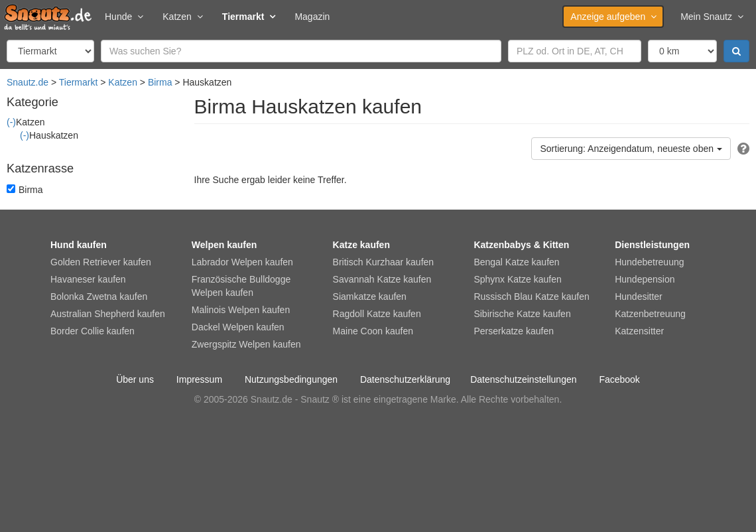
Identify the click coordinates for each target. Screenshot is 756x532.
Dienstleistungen (652, 245)
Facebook (619, 379)
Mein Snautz (712, 17)
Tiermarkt (249, 17)
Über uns (135, 379)
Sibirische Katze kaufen (522, 314)
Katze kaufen (361, 245)
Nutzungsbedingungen (291, 379)
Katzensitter (639, 331)
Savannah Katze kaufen (382, 279)
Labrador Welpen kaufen (242, 262)
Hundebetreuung (649, 262)
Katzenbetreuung (650, 314)
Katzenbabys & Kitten (521, 245)
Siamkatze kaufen (370, 297)
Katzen (182, 17)
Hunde (124, 17)
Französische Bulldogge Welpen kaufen (241, 286)
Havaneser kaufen (88, 279)
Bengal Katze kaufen (516, 262)
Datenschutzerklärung (405, 379)
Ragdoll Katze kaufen (377, 314)
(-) (11, 122)
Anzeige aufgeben (613, 17)
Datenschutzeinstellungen (523, 379)
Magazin (312, 17)
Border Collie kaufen (93, 331)
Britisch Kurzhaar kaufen (384, 262)
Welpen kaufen (224, 245)
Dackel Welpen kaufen (238, 327)
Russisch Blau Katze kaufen (531, 297)
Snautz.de (28, 82)
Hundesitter (639, 297)
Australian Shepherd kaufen (108, 314)
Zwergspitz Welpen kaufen (246, 344)
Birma (160, 82)
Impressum (199, 379)
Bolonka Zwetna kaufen (99, 297)
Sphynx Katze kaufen (517, 279)
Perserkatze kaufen (514, 331)
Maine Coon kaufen (373, 331)
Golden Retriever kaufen (101, 262)
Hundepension (645, 279)
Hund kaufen (79, 245)
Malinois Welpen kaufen (241, 310)
